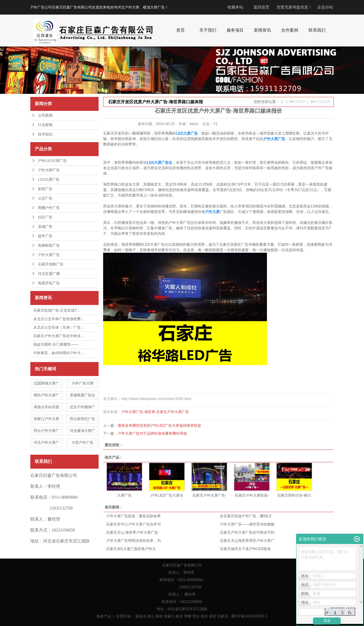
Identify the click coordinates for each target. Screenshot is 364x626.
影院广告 (45, 189)
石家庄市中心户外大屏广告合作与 (133, 524)
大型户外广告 (83, 443)
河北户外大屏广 (46, 443)
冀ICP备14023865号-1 (249, 616)
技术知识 (45, 134)
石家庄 (223, 616)
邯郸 (188, 616)
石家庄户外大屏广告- (209, 495)
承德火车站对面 (46, 407)
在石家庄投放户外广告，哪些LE (246, 516)
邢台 (196, 616)
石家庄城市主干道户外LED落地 (245, 549)
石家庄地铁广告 (51, 264)
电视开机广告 (49, 283)
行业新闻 (45, 125)
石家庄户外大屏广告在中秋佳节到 (247, 532)
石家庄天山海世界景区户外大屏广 (247, 541)
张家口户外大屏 (46, 419)
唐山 (151, 616)
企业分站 (325, 7)
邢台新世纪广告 (83, 419)
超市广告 (45, 236)
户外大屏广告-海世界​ (138, 412)
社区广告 (45, 217)
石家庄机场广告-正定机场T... (56, 310)
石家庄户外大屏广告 (173, 412)
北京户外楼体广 (83, 407)
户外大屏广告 (49, 255)
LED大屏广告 (49, 180)
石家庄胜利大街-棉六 (294, 495)
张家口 (169, 616)
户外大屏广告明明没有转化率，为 (133, 541)
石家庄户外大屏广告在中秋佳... (59, 336)
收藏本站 (235, 7)
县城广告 (45, 227)
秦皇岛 (141, 616)
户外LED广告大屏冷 (167, 495)
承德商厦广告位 (83, 395)
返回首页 (261, 7)
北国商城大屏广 (46, 383)
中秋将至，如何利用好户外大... (59, 353)
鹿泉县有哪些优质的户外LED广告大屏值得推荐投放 (159, 426)
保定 (213, 616)
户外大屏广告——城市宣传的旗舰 (247, 524)
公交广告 (45, 198)
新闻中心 (302, 102)
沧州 (204, 616)
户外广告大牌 (83, 383)
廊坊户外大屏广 (46, 395)
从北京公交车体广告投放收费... (59, 319)
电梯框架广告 (49, 245)
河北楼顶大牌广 (83, 431)
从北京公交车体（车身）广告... (59, 327)
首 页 (284, 102)
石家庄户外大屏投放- (252, 495)
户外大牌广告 (49, 170)
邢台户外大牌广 (46, 431)
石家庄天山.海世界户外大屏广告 (132, 532)
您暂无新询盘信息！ (294, 7)
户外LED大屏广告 (52, 161)
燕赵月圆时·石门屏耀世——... (57, 344)
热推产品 (104, 616)
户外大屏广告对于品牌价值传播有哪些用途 (152, 433)
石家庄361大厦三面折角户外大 (131, 549)
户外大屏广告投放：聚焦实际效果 (133, 516)
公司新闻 (45, 115)
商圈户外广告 (49, 208)
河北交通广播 (49, 274)
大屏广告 (124, 495)
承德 (159, 616)
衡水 (179, 616)
